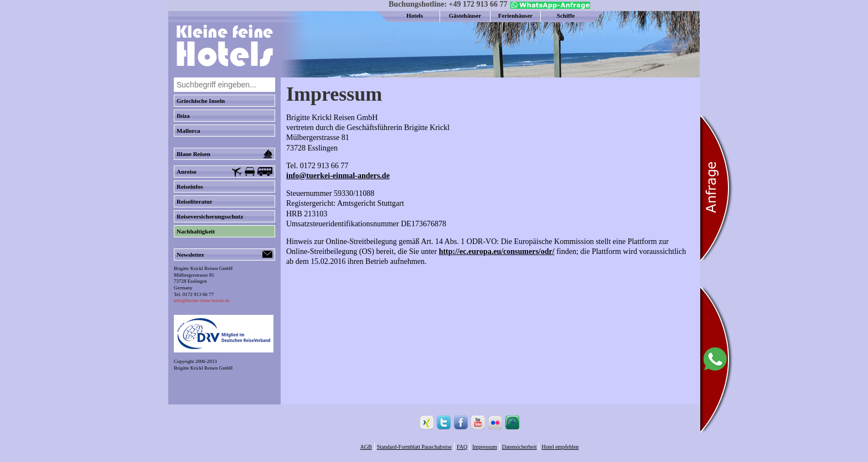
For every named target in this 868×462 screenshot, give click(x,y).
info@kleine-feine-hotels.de (202, 300)
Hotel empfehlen (560, 447)
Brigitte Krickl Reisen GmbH (203, 368)
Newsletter (224, 255)
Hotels (415, 15)
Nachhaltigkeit (196, 231)
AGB (366, 447)
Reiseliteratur (195, 201)
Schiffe (566, 15)
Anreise (224, 172)
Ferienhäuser (515, 15)
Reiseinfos (190, 186)
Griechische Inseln (201, 101)
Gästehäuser (465, 15)
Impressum (484, 447)
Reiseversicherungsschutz (210, 216)
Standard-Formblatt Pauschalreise (414, 447)
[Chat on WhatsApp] (549, 7)
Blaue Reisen (224, 154)
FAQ (462, 447)
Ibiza (183, 116)
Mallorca (188, 131)
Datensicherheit (520, 447)
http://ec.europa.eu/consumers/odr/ (497, 251)
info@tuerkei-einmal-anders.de (338, 176)
